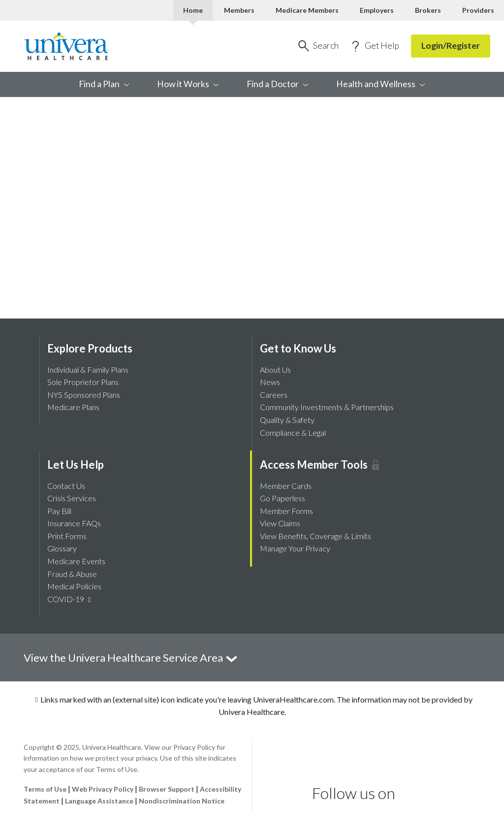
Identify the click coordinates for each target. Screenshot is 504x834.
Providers (478, 10)
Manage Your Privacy (295, 548)
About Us (275, 369)
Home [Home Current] (193, 10)
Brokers (428, 10)
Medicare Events (76, 561)
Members (239, 10)
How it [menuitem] (188, 84)
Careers (274, 395)
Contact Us (66, 486)
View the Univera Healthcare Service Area (131, 658)
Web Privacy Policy (103, 789)
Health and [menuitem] (381, 84)
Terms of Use (45, 789)
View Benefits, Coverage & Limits (315, 536)
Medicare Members (307, 10)
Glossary (62, 548)
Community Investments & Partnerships (327, 407)
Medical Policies (74, 586)
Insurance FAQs (74, 523)
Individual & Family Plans (88, 369)
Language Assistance (100, 801)
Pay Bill (59, 511)
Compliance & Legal (293, 433)
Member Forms (286, 511)
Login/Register (451, 46)
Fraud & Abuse (72, 574)
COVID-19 (70, 599)
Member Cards (286, 486)
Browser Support (167, 789)
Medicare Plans (73, 407)
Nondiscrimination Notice (182, 801)
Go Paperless (283, 498)
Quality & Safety (287, 420)
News (270, 382)
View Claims (280, 523)
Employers (377, 10)
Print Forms (67, 536)
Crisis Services (72, 498)
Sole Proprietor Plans (83, 382)
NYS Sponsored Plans (84, 395)
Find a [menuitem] (104, 84)
